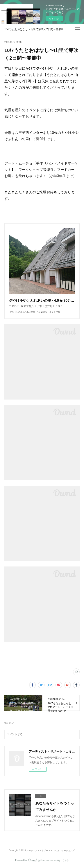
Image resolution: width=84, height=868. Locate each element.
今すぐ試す (55, 19)
